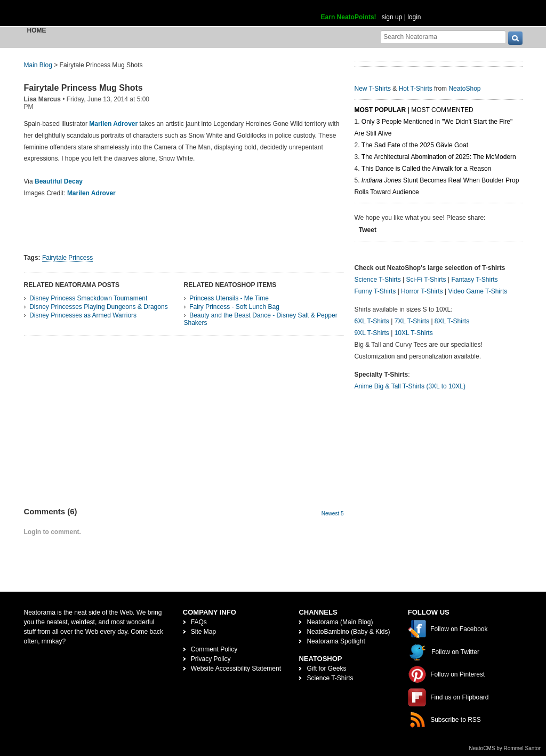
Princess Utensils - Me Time (229, 298)
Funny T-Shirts (375, 291)
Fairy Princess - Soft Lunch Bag (234, 307)
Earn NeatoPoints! (349, 17)
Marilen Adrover (91, 193)
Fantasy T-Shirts (474, 280)
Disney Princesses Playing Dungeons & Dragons (98, 307)
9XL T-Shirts (372, 333)
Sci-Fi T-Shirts (426, 280)
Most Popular (380, 110)
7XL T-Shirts (412, 321)
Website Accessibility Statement (236, 669)
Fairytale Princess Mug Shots (83, 88)
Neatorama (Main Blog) (340, 622)
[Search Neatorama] (443, 37)
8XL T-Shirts (452, 321)
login (414, 17)
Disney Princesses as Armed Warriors (83, 315)
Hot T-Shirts (416, 89)
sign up (392, 17)
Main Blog (38, 65)
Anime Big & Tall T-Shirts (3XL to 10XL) (410, 386)
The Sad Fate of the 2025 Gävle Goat (415, 145)
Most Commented (442, 110)
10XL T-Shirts (414, 333)
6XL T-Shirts (372, 321)
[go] (515, 38)
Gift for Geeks (326, 669)
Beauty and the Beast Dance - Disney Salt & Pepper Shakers (261, 319)
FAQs (199, 622)
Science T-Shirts (378, 280)
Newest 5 (333, 514)
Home (37, 30)
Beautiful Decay (59, 181)
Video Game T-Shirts (477, 291)
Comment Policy (214, 649)
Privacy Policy (211, 659)
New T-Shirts (373, 89)
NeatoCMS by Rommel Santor (505, 748)
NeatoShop (464, 89)
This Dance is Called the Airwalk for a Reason (426, 169)
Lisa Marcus (42, 99)
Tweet (368, 230)
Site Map (203, 632)
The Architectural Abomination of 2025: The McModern (439, 157)
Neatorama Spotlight (336, 641)
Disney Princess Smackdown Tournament (88, 298)
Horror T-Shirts (422, 291)
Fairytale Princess (67, 258)
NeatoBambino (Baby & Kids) (348, 632)
